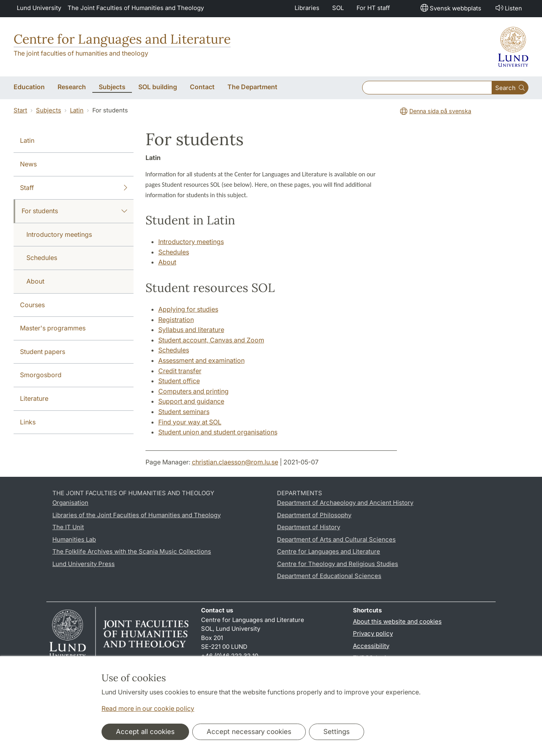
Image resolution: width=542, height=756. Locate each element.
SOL (338, 8)
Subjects (49, 110)
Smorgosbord (41, 375)
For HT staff (373, 8)
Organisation (70, 503)
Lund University (39, 8)
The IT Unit (68, 527)
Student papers (43, 352)
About (35, 281)
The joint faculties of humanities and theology (81, 53)
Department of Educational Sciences (329, 576)
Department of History (309, 527)
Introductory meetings (59, 234)
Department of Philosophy (314, 515)
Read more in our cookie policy (148, 708)
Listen (508, 8)
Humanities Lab (74, 539)
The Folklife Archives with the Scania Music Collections (132, 551)
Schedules (42, 258)
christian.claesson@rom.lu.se (235, 462)
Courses (32, 305)
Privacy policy (373, 633)
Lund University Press (84, 564)
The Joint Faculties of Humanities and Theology (136, 8)
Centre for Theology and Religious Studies (338, 564)
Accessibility (371, 646)
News (28, 164)
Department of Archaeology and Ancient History (345, 503)
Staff (74, 188)
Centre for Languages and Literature (122, 39)
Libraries (307, 8)
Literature (34, 398)
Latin (77, 110)
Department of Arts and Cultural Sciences (336, 539)
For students (74, 211)
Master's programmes (53, 328)
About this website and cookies (397, 621)
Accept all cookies (145, 732)
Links (28, 422)
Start (20, 110)
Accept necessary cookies (249, 732)
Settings (337, 732)
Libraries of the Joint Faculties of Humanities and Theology (136, 515)
